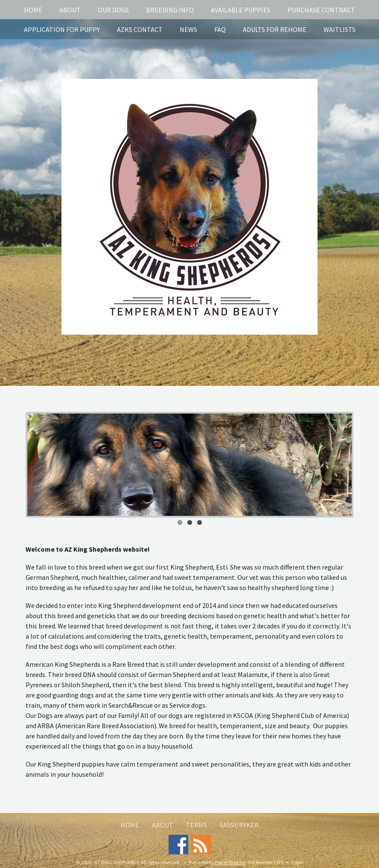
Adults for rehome (275, 29)
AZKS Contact (140, 29)
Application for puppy (62, 29)
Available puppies (241, 10)
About (70, 10)
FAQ (220, 29)
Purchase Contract (321, 10)
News (188, 29)
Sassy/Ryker (239, 825)
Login (297, 862)
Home (33, 10)
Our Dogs (113, 10)
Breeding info (170, 10)
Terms (197, 825)
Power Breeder (230, 862)
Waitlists (340, 29)
